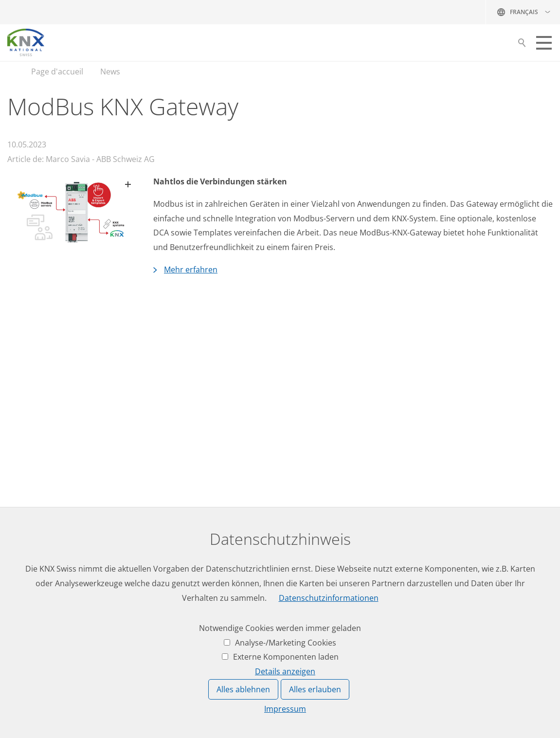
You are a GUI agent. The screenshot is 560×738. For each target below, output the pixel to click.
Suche (522, 45)
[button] (544, 43)
